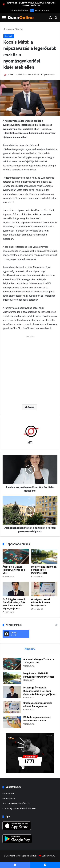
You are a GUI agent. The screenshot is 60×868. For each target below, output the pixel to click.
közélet (30, 407)
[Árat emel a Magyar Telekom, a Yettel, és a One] (16, 556)
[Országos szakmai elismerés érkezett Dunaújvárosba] (44, 589)
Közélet (20, 29)
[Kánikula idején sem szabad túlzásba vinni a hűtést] (12, 722)
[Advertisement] (30, 369)
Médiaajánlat (9, 798)
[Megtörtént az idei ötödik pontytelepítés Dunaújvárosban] (44, 556)
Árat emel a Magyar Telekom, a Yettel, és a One (14, 570)
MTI (9, 75)
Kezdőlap (9, 29)
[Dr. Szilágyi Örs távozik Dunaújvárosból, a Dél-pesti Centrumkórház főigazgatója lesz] (16, 589)
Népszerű (30, 649)
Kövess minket (40, 10)
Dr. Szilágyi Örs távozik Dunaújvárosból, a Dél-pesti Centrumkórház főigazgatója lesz (40, 691)
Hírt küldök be (19, 10)
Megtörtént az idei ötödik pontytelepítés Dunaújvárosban (44, 570)
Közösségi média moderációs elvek (20, 808)
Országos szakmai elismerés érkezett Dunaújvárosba (41, 602)
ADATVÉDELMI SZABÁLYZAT (16, 803)
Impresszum (8, 793)
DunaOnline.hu (48, 856)
